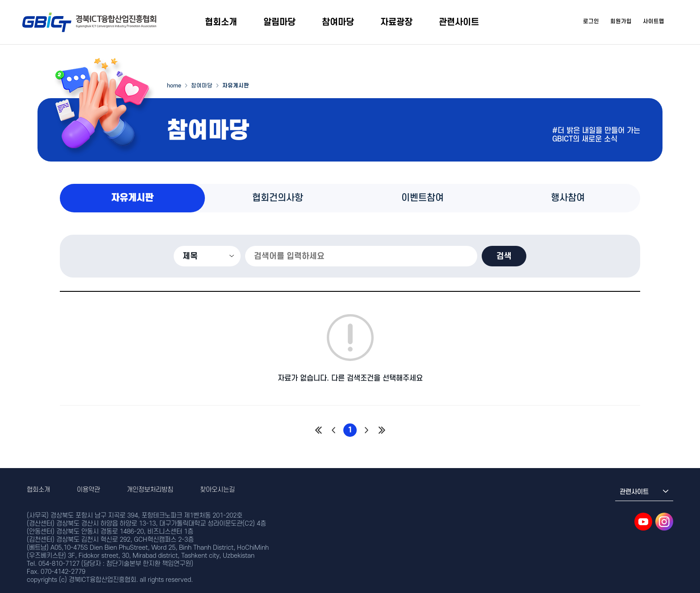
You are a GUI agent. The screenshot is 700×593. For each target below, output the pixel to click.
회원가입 (621, 21)
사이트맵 (654, 21)
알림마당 (279, 22)
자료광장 (396, 22)
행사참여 (568, 198)
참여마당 (338, 22)
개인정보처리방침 (150, 490)
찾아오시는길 (217, 490)
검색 (504, 256)
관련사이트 (459, 22)
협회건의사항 (278, 198)
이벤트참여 (423, 198)
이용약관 (88, 490)
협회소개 (221, 22)
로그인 (591, 21)
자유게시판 (132, 198)
